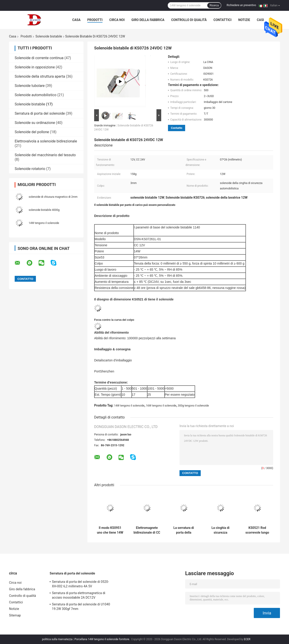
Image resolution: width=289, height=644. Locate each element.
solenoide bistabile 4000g (44, 210)
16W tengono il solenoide (161, 406)
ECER (247, 639)
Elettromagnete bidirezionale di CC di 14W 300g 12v (147, 530)
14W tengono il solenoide (44, 223)
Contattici (222, 20)
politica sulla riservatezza (57, 639)
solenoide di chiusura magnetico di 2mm (53, 197)
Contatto (177, 128)
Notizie (244, 20)
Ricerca (214, 5)
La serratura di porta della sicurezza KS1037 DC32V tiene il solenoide (184, 530)
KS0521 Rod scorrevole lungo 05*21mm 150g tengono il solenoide (257, 530)
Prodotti (95, 20)
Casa (76, 20)
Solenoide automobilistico (36, 95)
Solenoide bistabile (49, 36)
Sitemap (15, 615)
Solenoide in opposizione (35, 67)
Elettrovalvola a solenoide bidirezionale (46, 141)
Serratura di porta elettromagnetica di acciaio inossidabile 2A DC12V (79, 595)
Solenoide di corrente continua (39, 58)
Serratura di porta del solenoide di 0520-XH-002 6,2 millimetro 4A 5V (80, 584)
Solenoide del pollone (32, 132)
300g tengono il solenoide (193, 406)
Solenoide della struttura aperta (40, 76)
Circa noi (117, 20)
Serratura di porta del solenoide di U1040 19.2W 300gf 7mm (81, 607)
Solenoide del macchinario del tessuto (45, 155)
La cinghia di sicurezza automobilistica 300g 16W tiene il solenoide (221, 530)
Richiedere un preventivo (241, 5)
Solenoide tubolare (30, 86)
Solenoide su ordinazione (35, 123)
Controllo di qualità (189, 20)
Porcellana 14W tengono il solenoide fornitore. (103, 639)
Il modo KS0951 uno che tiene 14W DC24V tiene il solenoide (110, 530)
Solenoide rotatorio (30, 169)
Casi (260, 20)
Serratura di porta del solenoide (40, 113)
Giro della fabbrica (148, 20)
